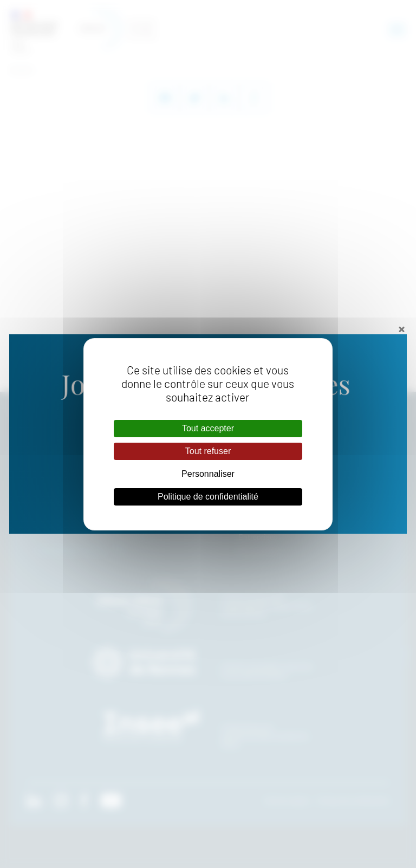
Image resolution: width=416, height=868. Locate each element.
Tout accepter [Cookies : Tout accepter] (208, 428)
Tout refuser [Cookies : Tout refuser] (208, 451)
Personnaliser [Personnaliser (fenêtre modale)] (208, 474)
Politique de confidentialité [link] (208, 497)
